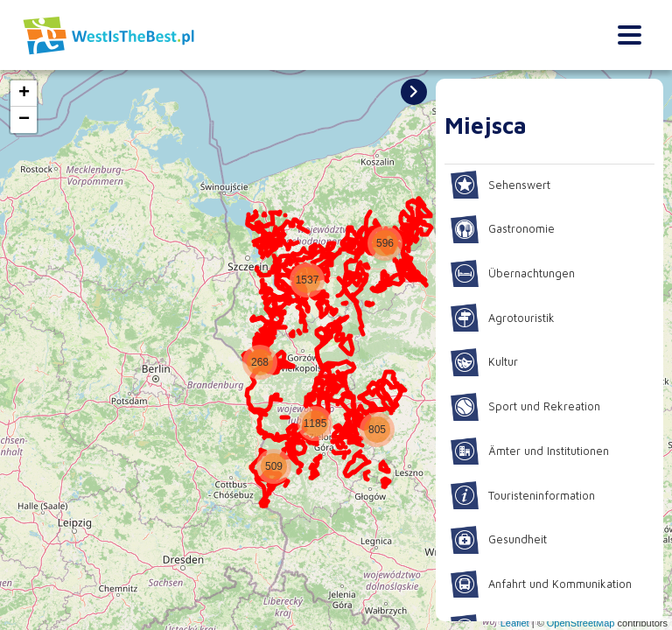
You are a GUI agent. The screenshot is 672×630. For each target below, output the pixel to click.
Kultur (486, 362)
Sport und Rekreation (528, 407)
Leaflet (515, 623)
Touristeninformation (527, 495)
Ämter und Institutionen (535, 451)
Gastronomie (505, 229)
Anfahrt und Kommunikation (547, 584)
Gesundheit (501, 540)
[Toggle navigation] (630, 35)
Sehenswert (503, 185)
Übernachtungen (516, 274)
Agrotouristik (505, 318)
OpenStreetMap (581, 623)
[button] (258, 380)
